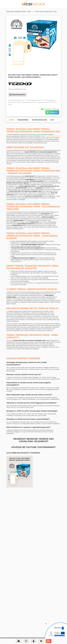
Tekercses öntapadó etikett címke (19, 11)
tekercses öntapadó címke (52, 136)
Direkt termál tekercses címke (45, 11)
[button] (11, 120)
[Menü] (49, 641)
